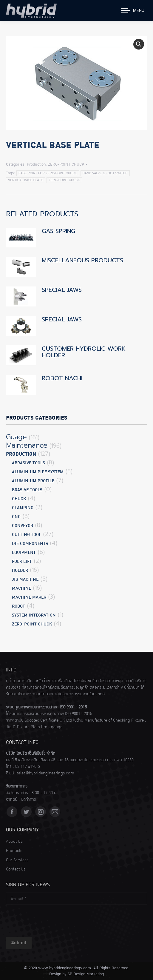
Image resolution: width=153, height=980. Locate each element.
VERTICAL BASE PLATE (25, 180)
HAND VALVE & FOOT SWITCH (105, 173)
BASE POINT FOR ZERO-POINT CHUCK (48, 173)
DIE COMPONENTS (30, 544)
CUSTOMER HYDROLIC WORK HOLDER (84, 352)
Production (36, 164)
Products (14, 851)
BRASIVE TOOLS (27, 490)
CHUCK (19, 499)
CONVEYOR (23, 526)
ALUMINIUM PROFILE (33, 481)
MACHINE (21, 588)
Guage (16, 437)
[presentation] (51, 919)
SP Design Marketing (86, 974)
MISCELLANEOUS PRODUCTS (82, 260)
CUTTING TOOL (27, 535)
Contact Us (16, 869)
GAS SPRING (58, 231)
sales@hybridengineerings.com (45, 773)
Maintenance (27, 446)
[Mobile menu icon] (133, 10)
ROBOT (18, 606)
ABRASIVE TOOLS (28, 463)
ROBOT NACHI (62, 378)
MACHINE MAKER (29, 597)
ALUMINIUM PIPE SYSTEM (38, 472)
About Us (14, 842)
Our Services (17, 860)
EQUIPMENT (24, 553)
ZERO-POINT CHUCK (66, 164)
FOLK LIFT (22, 561)
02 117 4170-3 (28, 767)
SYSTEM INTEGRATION (34, 615)
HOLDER (20, 570)
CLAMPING (23, 508)
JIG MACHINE (25, 579)
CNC (16, 517)
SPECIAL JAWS (62, 290)
